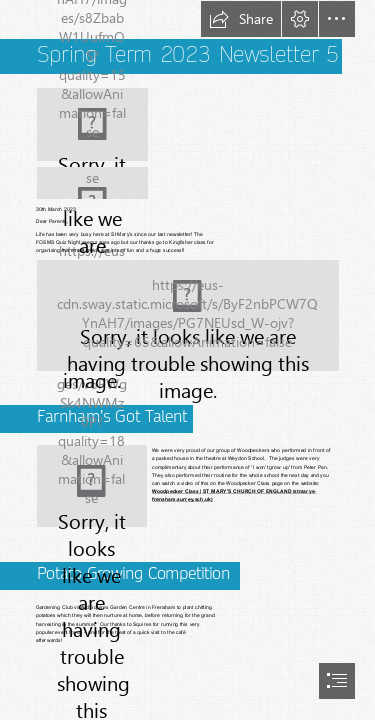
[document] (187, 360)
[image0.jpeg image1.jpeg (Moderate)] (188, 315)
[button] (241, 19)
